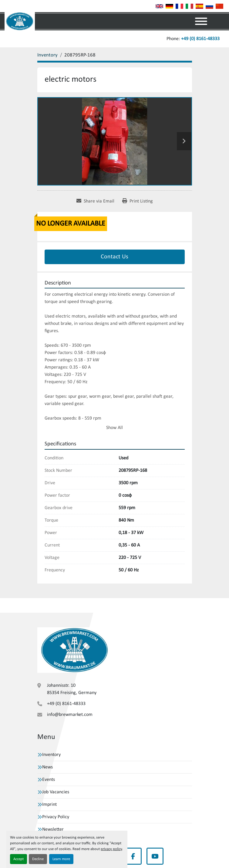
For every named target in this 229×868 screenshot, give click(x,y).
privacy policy (111, 849)
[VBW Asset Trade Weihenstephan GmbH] (75, 650)
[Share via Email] (95, 201)
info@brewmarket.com (70, 715)
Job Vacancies (56, 792)
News (47, 767)
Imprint (49, 805)
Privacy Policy (56, 817)
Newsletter (53, 829)
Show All (114, 428)
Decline (38, 859)
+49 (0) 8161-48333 (200, 39)
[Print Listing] (138, 201)
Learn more (61, 859)
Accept (19, 859)
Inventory (51, 755)
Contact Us (114, 257)
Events (49, 780)
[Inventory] (47, 55)
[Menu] (201, 21)
